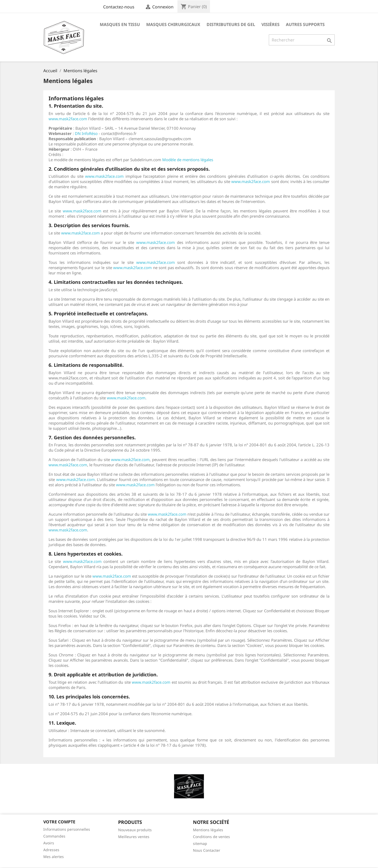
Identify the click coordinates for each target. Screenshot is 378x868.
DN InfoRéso (86, 133)
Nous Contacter (207, 850)
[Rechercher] (302, 40)
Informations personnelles (67, 829)
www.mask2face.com (68, 119)
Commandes (54, 836)
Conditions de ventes (211, 837)
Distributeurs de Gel (231, 24)
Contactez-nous (119, 7)
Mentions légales (208, 830)
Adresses (51, 850)
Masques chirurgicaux (173, 24)
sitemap (200, 843)
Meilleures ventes (134, 837)
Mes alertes (54, 857)
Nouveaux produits (135, 830)
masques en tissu (120, 24)
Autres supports (305, 24)
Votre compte (59, 822)
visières (271, 24)
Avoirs (49, 843)
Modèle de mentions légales (188, 160)
